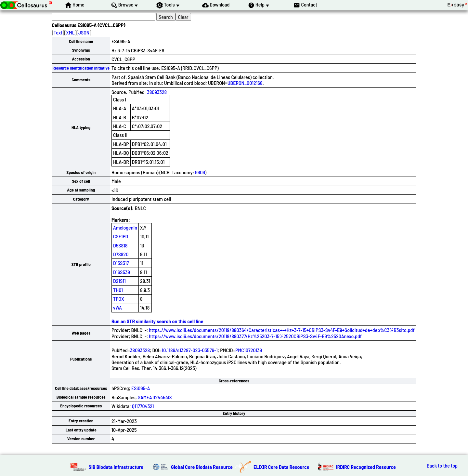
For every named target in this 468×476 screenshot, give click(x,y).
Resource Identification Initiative (81, 68)
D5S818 (120, 245)
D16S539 (122, 272)
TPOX (119, 299)
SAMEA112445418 (155, 397)
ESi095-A (141, 388)
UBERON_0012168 (245, 83)
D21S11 (119, 281)
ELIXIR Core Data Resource (281, 467)
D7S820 (121, 254)
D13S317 (121, 263)
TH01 (118, 290)
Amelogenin (125, 227)
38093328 (157, 92)
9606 (200, 172)
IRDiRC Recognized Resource (366, 467)
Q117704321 (143, 406)
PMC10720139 (249, 350)
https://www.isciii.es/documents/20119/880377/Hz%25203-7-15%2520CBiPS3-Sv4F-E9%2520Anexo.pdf (255, 336)
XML (70, 32)
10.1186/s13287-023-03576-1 (190, 350)
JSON (84, 32)
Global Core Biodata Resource (202, 467)
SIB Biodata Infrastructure (116, 467)
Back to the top (442, 466)
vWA (117, 307)
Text (58, 32)
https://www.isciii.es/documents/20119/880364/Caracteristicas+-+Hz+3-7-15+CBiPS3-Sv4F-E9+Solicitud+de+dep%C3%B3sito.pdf (282, 330)
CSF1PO (121, 236)
